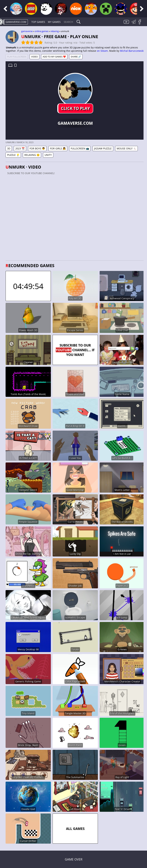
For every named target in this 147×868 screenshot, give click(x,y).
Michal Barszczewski (132, 51)
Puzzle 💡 (13, 155)
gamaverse (27, 31)
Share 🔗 (76, 57)
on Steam (102, 51)
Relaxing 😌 (32, 155)
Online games (42, 31)
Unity (48, 155)
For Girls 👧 (58, 148)
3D (9, 148)
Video (34, 57)
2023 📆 (20, 148)
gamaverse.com (16, 22)
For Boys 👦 (37, 148)
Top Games (38, 22)
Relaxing (55, 31)
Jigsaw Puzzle (103, 148)
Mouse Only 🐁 (126, 148)
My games (54, 22)
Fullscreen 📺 (80, 148)
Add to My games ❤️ (54, 57)
